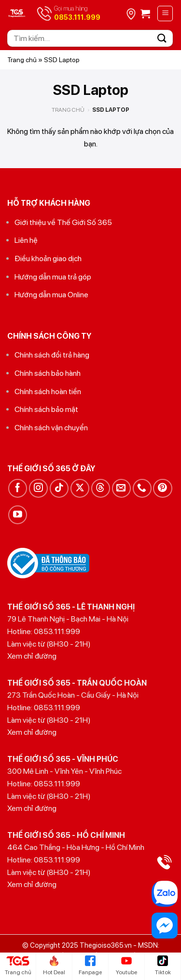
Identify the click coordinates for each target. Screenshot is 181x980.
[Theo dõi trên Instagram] (38, 488)
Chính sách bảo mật (46, 409)
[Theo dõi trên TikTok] (59, 488)
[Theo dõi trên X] (80, 488)
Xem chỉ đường (32, 656)
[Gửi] (162, 38)
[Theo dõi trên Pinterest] (162, 488)
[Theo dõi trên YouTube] (18, 515)
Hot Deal (54, 966)
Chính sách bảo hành (48, 373)
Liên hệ (26, 240)
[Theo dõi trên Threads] (101, 488)
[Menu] (165, 13)
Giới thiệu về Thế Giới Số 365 (63, 222)
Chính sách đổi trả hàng (52, 355)
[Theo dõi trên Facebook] (18, 488)
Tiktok (163, 966)
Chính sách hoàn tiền (48, 391)
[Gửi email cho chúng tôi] (121, 488)
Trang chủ (22, 60)
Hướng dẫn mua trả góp (53, 277)
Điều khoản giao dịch (48, 258)
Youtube (126, 966)
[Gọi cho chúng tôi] (142, 488)
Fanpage (90, 966)
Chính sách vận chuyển (51, 428)
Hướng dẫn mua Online (51, 295)
